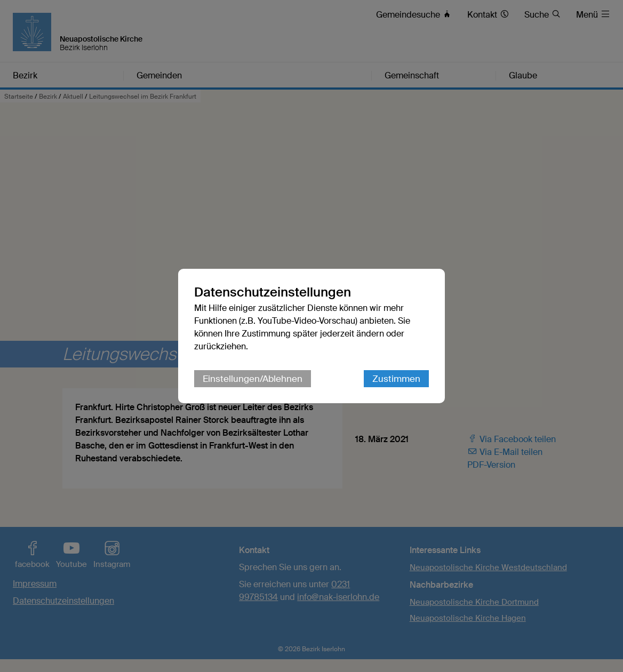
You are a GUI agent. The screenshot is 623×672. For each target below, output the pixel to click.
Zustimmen (396, 379)
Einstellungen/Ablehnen (253, 379)
